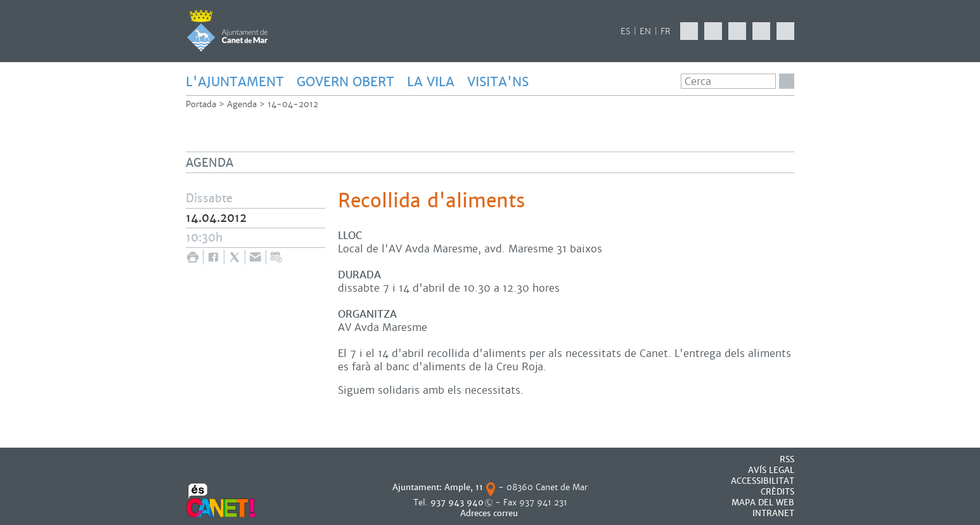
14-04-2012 (293, 104)
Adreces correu (490, 513)
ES (625, 31)
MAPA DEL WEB (763, 502)
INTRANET (773, 513)
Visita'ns (498, 82)
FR (666, 31)
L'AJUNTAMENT (235, 82)
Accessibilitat (763, 481)
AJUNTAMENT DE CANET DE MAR (227, 30)
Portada (201, 104)
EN (645, 31)
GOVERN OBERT (345, 82)
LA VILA (431, 82)
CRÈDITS (777, 492)
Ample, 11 (464, 487)
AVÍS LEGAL (771, 470)
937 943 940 (457, 502)
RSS (787, 459)
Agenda (242, 104)
